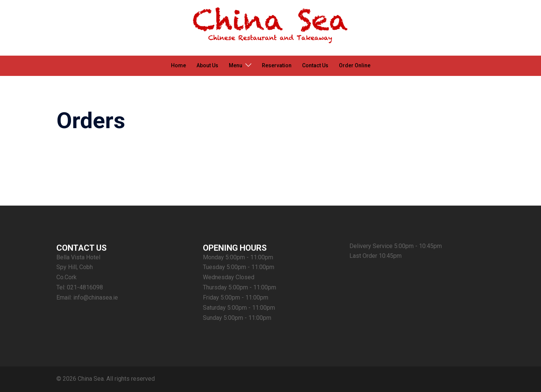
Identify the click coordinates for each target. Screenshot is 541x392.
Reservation (277, 65)
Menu (236, 65)
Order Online (355, 65)
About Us (207, 65)
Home (178, 65)
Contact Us (315, 65)
